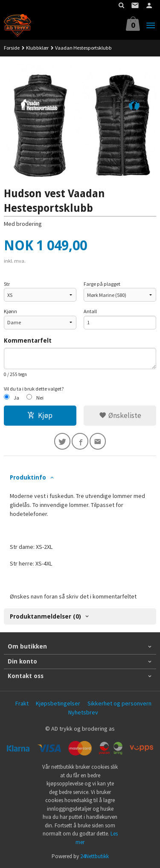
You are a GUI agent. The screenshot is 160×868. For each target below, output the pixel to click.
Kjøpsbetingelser (58, 703)
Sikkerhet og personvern (119, 703)
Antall (90, 311)
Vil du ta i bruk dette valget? (34, 389)
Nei (40, 398)
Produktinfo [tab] (28, 477)
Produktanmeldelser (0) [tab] (45, 616)
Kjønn (10, 311)
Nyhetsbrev (83, 712)
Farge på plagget (102, 284)
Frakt (22, 703)
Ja (16, 398)
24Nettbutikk (95, 856)
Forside (12, 48)
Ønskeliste (120, 415)
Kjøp (40, 415)
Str (7, 284)
